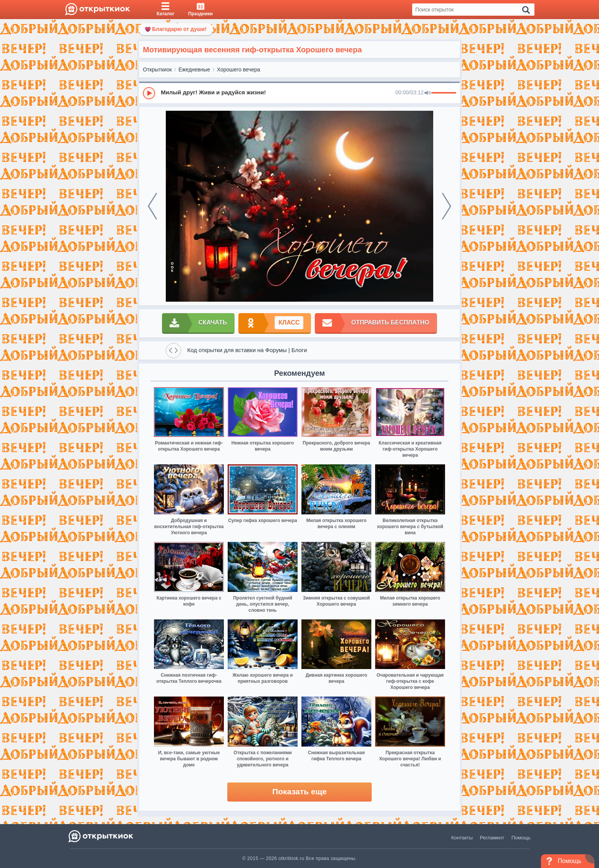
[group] (299, 93)
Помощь (521, 838)
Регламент (492, 838)
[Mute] (427, 93)
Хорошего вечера (239, 70)
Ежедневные (194, 70)
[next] (447, 206)
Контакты (462, 838)
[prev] (152, 206)
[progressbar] (444, 93)
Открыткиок (157, 70)
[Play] (149, 93)
